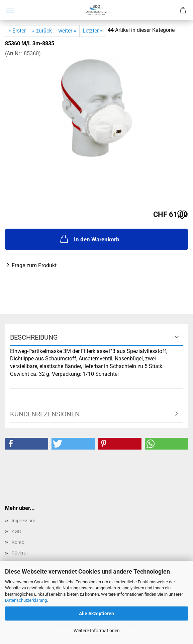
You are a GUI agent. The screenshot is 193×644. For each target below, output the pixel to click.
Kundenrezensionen (45, 414)
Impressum (23, 521)
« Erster (17, 31)
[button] (27, 444)
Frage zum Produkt (34, 265)
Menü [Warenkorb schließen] (10, 10)
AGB (16, 531)
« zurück (42, 31)
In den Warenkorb (89, 239)
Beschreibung (34, 337)
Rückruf (20, 553)
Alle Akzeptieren (96, 613)
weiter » (67, 31)
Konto (18, 542)
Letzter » (93, 31)
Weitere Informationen (97, 631)
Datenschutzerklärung (26, 600)
